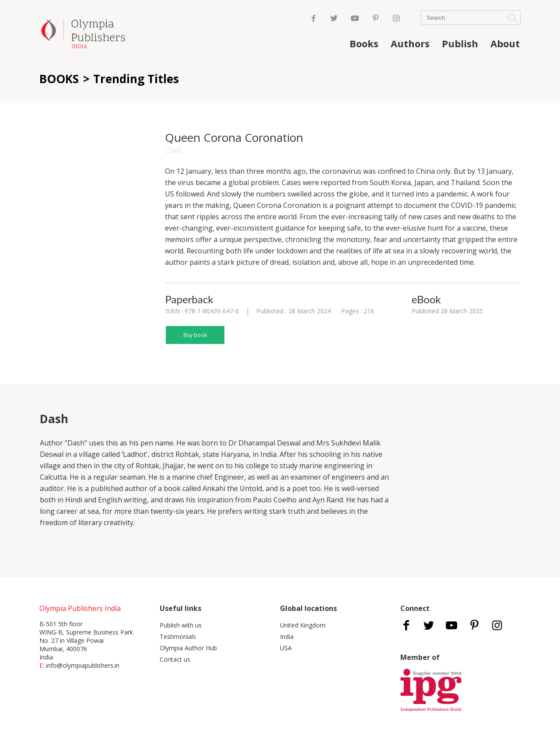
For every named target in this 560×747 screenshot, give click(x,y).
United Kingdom (303, 625)
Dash (173, 150)
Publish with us (181, 625)
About (505, 43)
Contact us (175, 659)
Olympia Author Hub (188, 648)
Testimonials (178, 637)
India (287, 637)
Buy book (195, 335)
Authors (410, 43)
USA (286, 648)
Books (364, 43)
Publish (460, 43)
